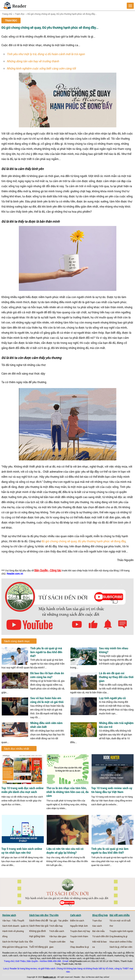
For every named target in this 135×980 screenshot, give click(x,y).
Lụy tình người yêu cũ (112, 698)
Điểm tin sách (77, 921)
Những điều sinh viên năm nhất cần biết (46, 725)
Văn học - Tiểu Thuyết (13, 921)
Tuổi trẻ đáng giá (38, 947)
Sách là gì (114, 947)
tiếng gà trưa (21, 947)
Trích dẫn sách (57, 931)
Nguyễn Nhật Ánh (79, 926)
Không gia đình (38, 931)
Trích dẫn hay (56, 926)
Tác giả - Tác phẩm (59, 921)
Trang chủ (7, 14)
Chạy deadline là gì (79, 947)
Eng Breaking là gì (118, 936)
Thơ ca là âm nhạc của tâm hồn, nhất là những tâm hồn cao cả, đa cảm (67, 792)
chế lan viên (126, 947)
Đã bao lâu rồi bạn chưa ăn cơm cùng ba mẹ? (47, 675)
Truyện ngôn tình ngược (121, 931)
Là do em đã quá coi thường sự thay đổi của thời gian (116, 677)
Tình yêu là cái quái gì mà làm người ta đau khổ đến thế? (46, 652)
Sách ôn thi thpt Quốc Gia (15, 942)
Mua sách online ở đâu (121, 942)
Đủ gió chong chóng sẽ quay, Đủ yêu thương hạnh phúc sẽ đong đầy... (62, 14)
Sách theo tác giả (39, 926)
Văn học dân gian (58, 936)
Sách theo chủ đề (39, 921)
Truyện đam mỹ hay (80, 931)
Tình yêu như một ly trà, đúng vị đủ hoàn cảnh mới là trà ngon (46, 54)
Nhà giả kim (8, 947)
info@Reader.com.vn (80, 961)
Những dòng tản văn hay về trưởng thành (33, 61)
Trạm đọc (20, 14)
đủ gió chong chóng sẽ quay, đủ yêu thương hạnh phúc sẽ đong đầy (83, 541)
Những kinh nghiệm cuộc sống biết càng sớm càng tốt (41, 68)
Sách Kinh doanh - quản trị (15, 926)
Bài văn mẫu (98, 931)
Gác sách (97, 926)
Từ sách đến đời (100, 936)
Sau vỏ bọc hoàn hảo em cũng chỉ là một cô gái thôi (47, 700)
